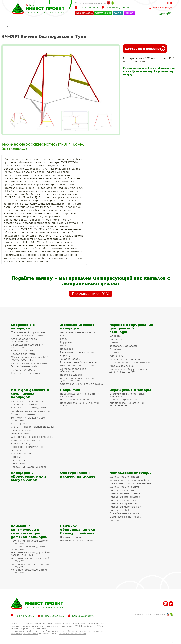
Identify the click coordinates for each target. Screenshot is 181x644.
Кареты (114, 352)
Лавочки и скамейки (24, 404)
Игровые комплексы (122, 366)
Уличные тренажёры (23, 350)
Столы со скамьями (23, 414)
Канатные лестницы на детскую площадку (31, 565)
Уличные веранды (22, 443)
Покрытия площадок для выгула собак (79, 404)
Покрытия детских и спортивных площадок (80, 395)
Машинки (115, 336)
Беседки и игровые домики (77, 352)
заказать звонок (103, 13)
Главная (6, 26)
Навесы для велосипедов (125, 493)
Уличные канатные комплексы (30, 363)
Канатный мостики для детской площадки (30, 559)
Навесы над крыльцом (123, 503)
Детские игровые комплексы (78, 332)
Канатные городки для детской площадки (30, 571)
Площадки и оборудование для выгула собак (28, 476)
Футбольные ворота (23, 370)
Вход (155, 8)
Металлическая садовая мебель (130, 480)
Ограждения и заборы (130, 390)
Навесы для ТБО (119, 510)
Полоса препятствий (24, 354)
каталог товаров (84, 13)
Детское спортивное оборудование (24, 340)
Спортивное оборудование (28, 332)
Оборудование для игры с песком (81, 384)
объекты (118, 13)
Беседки (16, 450)
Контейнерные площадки (125, 513)
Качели (64, 339)
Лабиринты (116, 356)
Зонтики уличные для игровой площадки (29, 419)
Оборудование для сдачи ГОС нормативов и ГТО (30, 358)
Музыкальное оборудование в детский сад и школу (128, 370)
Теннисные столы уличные (27, 373)
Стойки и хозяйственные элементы (32, 437)
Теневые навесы (70, 359)
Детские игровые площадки (77, 326)
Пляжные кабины (21, 430)
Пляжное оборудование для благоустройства (78, 530)
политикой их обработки (72, 633)
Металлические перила (124, 487)
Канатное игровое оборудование (130, 362)
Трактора (115, 342)
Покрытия (70, 390)
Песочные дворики (72, 375)
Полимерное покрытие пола (78, 399)
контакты (129, 13)
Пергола (16, 457)
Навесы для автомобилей (125, 507)
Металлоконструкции (130, 473)
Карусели (66, 342)
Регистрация (165, 8)
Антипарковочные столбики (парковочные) (127, 404)
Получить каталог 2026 (91, 294)
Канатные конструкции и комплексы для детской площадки (29, 531)
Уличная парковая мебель (27, 401)
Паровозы (115, 339)
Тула (32, 5)
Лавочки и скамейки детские (29, 408)
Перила (114, 520)
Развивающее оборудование (78, 362)
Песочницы (67, 349)
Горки (64, 345)
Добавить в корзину (145, 49)
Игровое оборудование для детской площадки (131, 328)
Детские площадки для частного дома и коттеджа (80, 379)
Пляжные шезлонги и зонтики (78, 540)
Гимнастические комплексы (29, 335)
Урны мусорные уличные (26, 440)
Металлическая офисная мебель (130, 483)
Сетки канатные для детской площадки (29, 548)
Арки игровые (19, 423)
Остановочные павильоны (125, 517)
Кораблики (116, 349)
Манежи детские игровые (125, 359)
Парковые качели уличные (27, 447)
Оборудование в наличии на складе (78, 474)
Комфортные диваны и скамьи (30, 411)
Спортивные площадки (23, 326)
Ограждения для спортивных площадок (127, 395)
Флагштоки (18, 463)
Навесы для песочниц (123, 500)
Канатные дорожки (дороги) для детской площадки (31, 554)
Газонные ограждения (123, 399)
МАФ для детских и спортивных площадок (30, 393)
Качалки (65, 335)
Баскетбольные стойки (25, 366)
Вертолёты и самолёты (124, 346)
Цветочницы (18, 460)
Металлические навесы (124, 477)
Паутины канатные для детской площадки (30, 542)
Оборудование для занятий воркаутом (28, 346)
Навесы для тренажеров (125, 497)
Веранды (66, 355)
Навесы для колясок (122, 490)
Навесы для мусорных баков (29, 467)
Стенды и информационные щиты (32, 427)
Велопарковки (20, 433)
